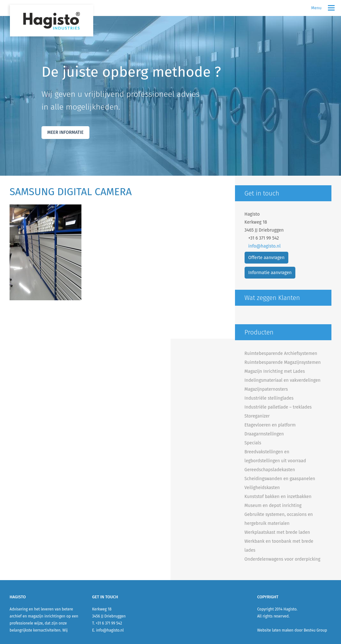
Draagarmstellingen (264, 434)
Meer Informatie (65, 132)
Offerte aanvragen (267, 258)
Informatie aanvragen (270, 273)
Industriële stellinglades (269, 398)
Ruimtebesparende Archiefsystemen (281, 353)
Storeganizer (257, 416)
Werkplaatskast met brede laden (277, 532)
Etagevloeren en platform (270, 425)
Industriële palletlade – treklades (278, 407)
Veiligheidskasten (262, 488)
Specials (253, 443)
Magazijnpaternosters (266, 389)
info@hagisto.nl (265, 246)
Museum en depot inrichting (273, 506)
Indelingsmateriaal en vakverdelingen (283, 380)
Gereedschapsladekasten (270, 470)
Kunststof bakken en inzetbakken (278, 497)
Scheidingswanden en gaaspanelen (280, 479)
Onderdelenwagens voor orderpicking (283, 559)
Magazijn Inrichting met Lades (275, 371)
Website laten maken (275, 630)
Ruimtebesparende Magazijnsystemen (283, 362)
